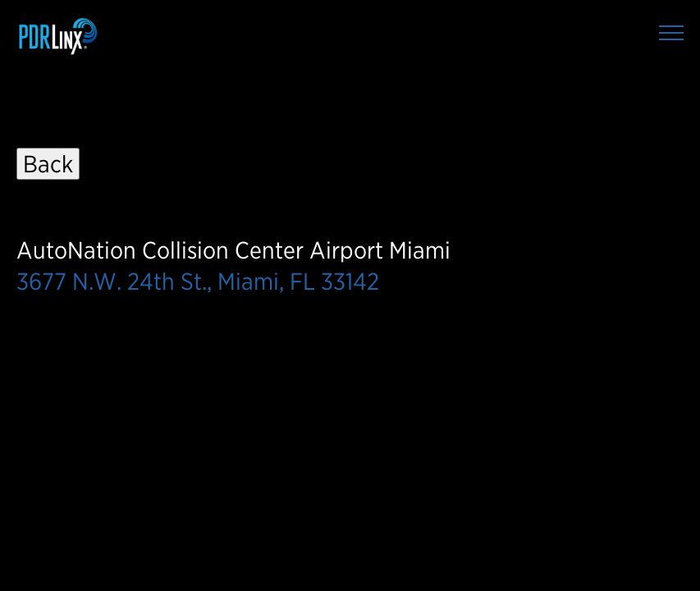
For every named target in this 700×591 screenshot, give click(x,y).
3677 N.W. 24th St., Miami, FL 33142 (198, 281)
